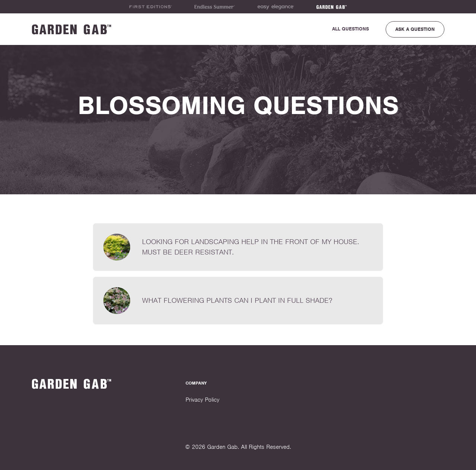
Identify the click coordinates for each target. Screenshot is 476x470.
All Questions (350, 29)
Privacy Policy (202, 400)
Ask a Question (415, 29)
